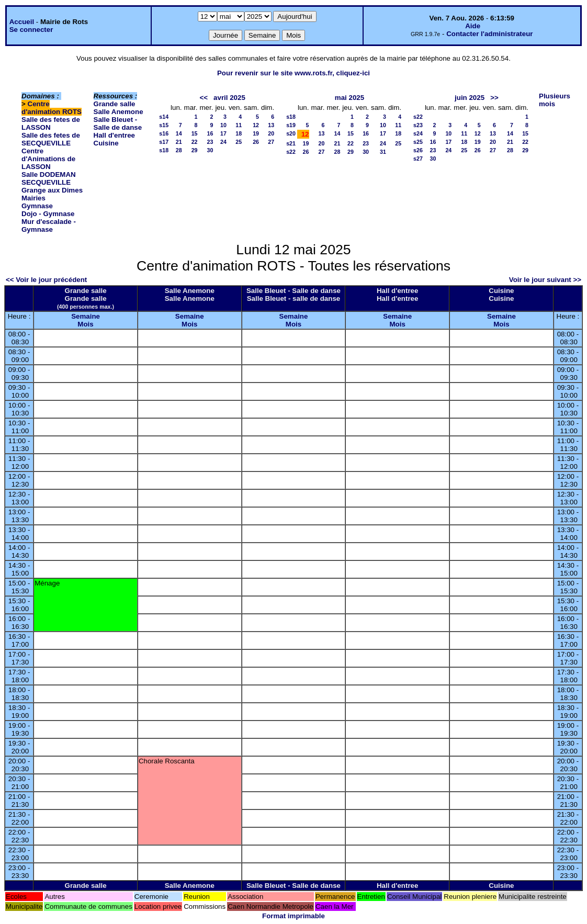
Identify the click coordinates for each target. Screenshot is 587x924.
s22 (291, 152)
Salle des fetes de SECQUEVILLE (51, 139)
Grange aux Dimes (52, 190)
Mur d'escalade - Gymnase (49, 226)
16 (210, 133)
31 (383, 152)
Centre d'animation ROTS (52, 108)
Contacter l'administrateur (489, 34)
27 (271, 142)
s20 (291, 133)
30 (210, 150)
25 (239, 142)
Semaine (86, 316)
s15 (164, 125)
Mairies (33, 198)
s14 (164, 117)
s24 (418, 133)
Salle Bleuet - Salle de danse (118, 123)
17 (223, 133)
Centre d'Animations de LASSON (48, 159)
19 (256, 133)
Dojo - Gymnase (48, 214)
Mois (85, 324)
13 (271, 125)
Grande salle (115, 104)
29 (195, 150)
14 (179, 133)
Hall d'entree (114, 135)
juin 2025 (470, 98)
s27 (418, 159)
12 (256, 125)
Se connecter (31, 30)
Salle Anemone (118, 112)
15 (195, 133)
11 (239, 125)
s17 (164, 142)
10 (223, 125)
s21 (291, 143)
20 (271, 133)
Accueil (22, 22)
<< (204, 98)
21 (179, 142)
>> (494, 98)
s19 (291, 125)
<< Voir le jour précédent (46, 280)
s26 (418, 150)
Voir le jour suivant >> (545, 280)
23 (210, 142)
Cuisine (106, 143)
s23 (418, 125)
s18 (164, 150)
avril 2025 (229, 98)
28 (179, 150)
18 (239, 133)
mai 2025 (349, 98)
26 (256, 142)
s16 (164, 133)
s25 (418, 142)
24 (223, 142)
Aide (473, 26)
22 (195, 142)
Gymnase (37, 206)
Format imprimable (293, 916)
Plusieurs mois (555, 100)
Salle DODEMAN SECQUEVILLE (49, 178)
